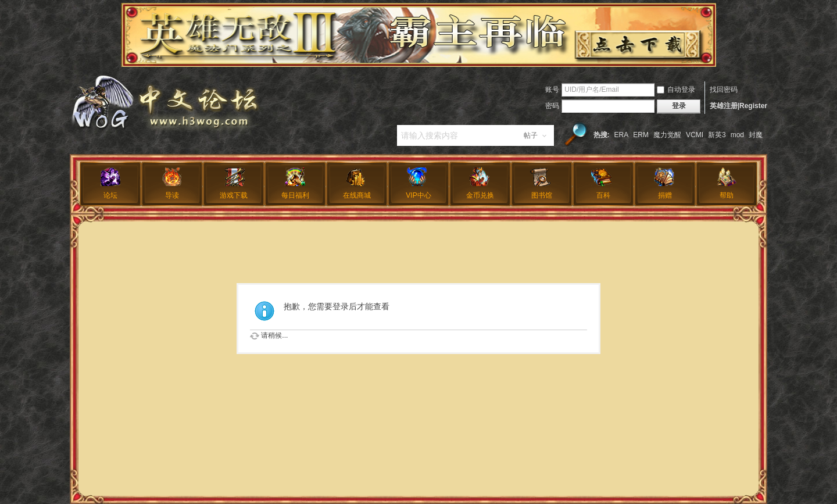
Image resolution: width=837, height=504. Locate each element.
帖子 (531, 135)
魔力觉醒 (667, 135)
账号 (552, 90)
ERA (622, 135)
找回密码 (724, 90)
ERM (641, 135)
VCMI (695, 135)
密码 (552, 106)
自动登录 (676, 90)
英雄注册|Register (738, 106)
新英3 (717, 135)
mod (737, 135)
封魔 (756, 135)
